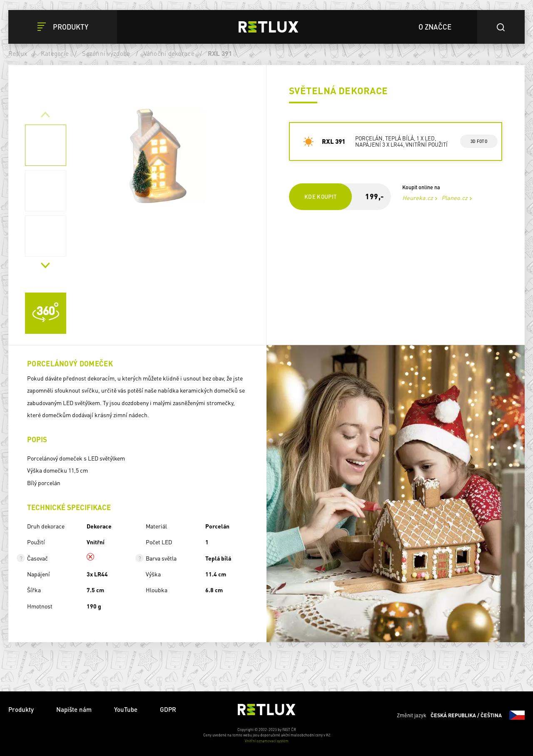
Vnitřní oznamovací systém (267, 741)
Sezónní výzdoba (106, 53)
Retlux (18, 53)
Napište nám (74, 709)
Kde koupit (320, 197)
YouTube (126, 709)
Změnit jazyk (461, 715)
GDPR (168, 709)
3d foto (479, 141)
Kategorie (55, 53)
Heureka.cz (417, 198)
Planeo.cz (454, 198)
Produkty (21, 709)
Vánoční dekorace (169, 53)
